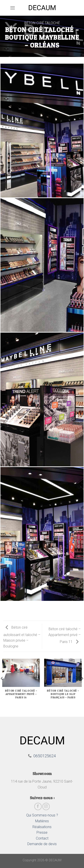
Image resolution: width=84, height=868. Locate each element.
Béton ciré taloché (42, 23)
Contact (42, 838)
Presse (42, 832)
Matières (42, 821)
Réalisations (42, 827)
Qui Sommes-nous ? (42, 815)
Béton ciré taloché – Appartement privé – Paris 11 (65, 635)
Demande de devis (42, 844)
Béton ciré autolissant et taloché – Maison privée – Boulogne (22, 637)
